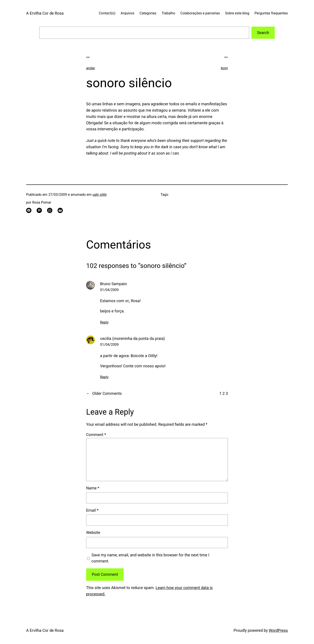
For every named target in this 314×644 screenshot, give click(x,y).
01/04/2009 (109, 290)
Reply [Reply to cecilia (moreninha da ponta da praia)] (104, 377)
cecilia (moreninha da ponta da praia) (132, 338)
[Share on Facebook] (29, 210)
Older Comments (104, 394)
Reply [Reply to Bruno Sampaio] (104, 322)
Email (92, 510)
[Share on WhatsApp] (50, 210)
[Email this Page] (60, 210)
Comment (96, 435)
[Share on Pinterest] (39, 210)
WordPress (278, 630)
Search (263, 33)
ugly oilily (100, 195)
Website (93, 532)
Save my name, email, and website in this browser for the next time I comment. (150, 558)
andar (91, 68)
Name (93, 488)
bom (224, 68)
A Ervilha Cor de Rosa (45, 13)
